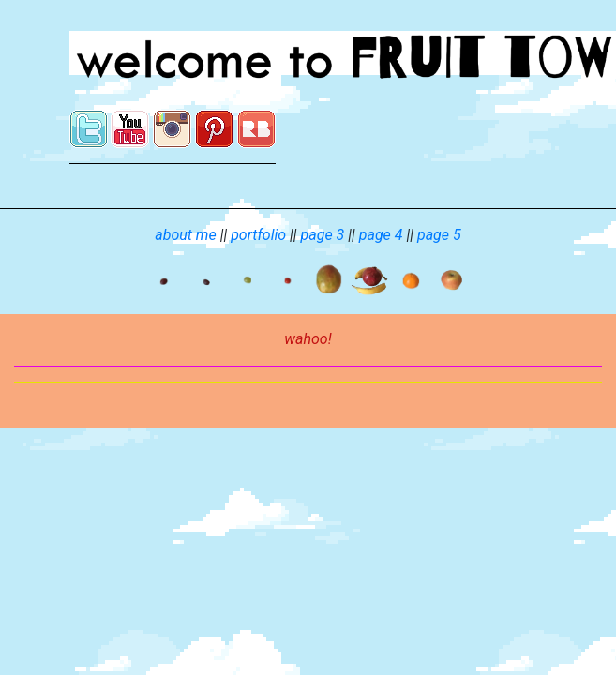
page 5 (439, 235)
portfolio (258, 235)
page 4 (381, 235)
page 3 (323, 235)
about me (185, 235)
